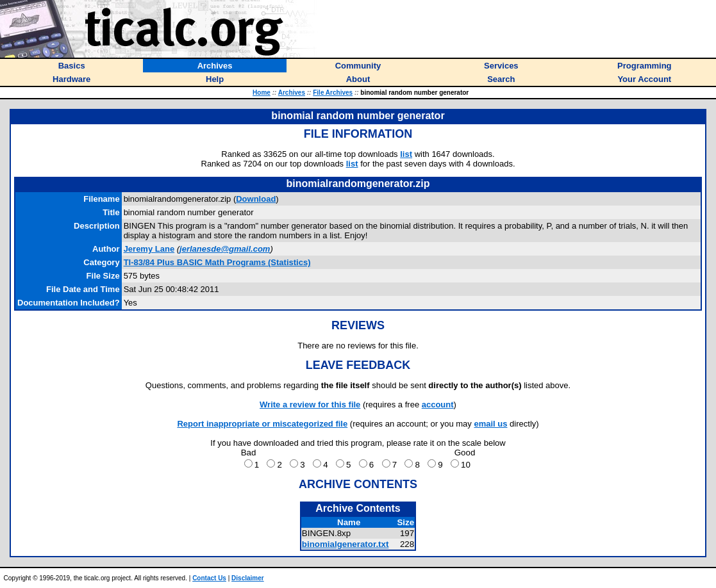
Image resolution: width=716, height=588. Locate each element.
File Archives (333, 93)
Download (256, 199)
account (438, 404)
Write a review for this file (310, 404)
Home (262, 93)
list (406, 154)
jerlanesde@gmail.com (225, 249)
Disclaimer (248, 578)
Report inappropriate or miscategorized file (262, 424)
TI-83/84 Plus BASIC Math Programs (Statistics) (217, 262)
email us (490, 424)
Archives (292, 93)
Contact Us (209, 578)
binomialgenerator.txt (346, 544)
